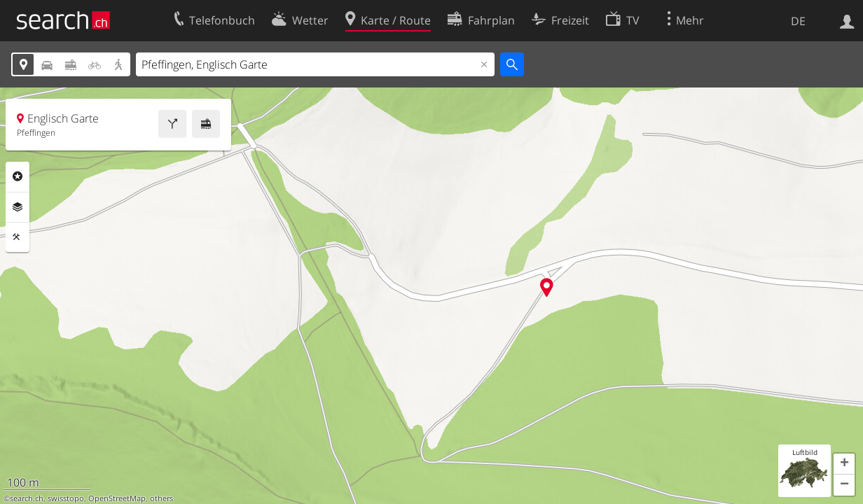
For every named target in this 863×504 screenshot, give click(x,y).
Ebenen (18, 207)
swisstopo (66, 498)
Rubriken (18, 176)
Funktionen (18, 237)
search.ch (27, 498)
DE (798, 21)
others (161, 498)
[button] (844, 464)
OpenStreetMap (117, 498)
